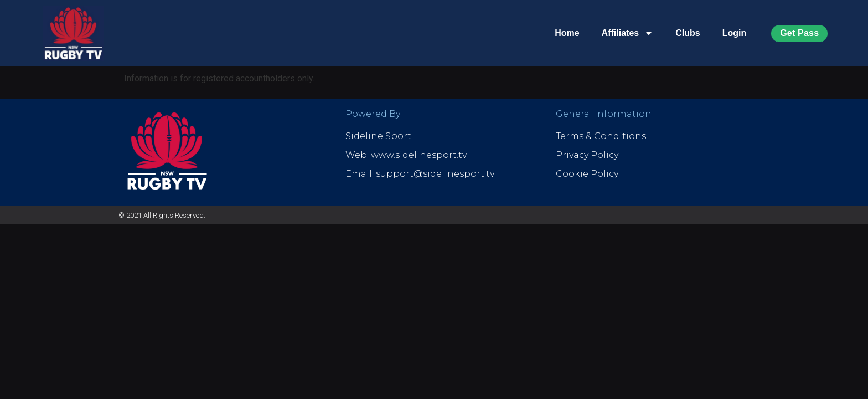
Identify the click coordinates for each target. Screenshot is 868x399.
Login (735, 33)
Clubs (688, 33)
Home (567, 33)
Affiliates (628, 33)
